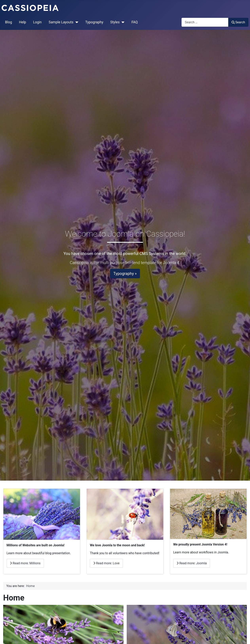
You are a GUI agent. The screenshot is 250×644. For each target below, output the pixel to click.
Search (238, 22)
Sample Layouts (61, 22)
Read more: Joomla (192, 563)
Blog (9, 22)
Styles (115, 22)
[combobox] (205, 22)
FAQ (135, 22)
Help (23, 22)
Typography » (125, 274)
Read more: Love (106, 563)
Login (37, 22)
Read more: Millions (25, 563)
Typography (94, 22)
